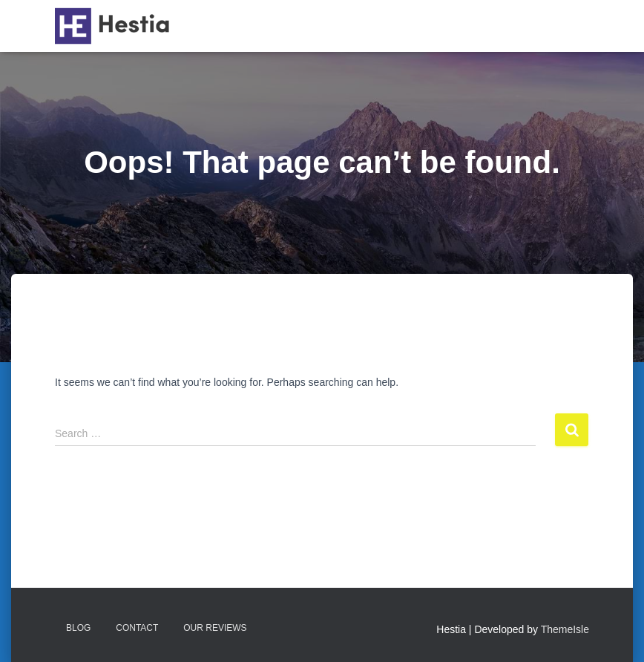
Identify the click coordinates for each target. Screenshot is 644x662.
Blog (78, 628)
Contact (137, 628)
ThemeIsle (565, 629)
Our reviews (215, 628)
